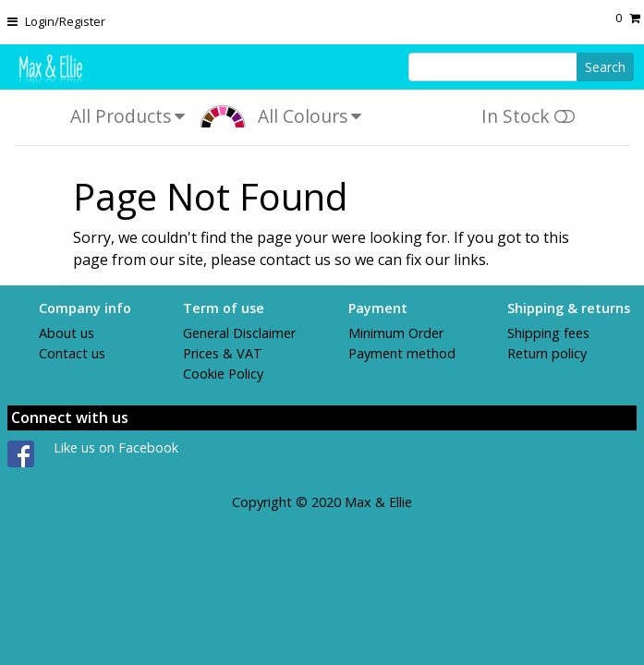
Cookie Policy (223, 374)
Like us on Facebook (116, 447)
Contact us (72, 353)
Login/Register (65, 21)
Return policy (547, 353)
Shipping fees (548, 333)
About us (67, 333)
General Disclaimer (239, 333)
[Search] (493, 67)
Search (605, 67)
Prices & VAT (223, 353)
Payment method (402, 353)
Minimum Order (396, 333)
